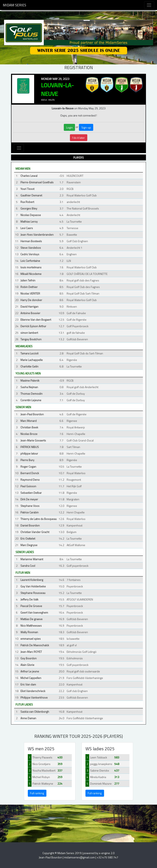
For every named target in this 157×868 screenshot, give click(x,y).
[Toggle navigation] (149, 5)
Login (70, 127)
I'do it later (78, 138)
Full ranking (37, 793)
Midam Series (15, 5)
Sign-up (86, 127)
